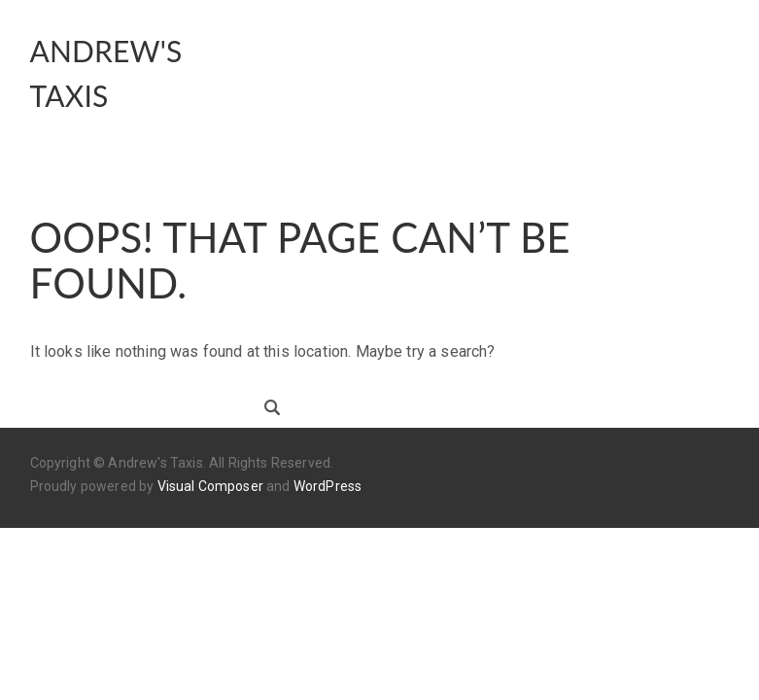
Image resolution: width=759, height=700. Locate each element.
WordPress (328, 486)
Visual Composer (210, 486)
